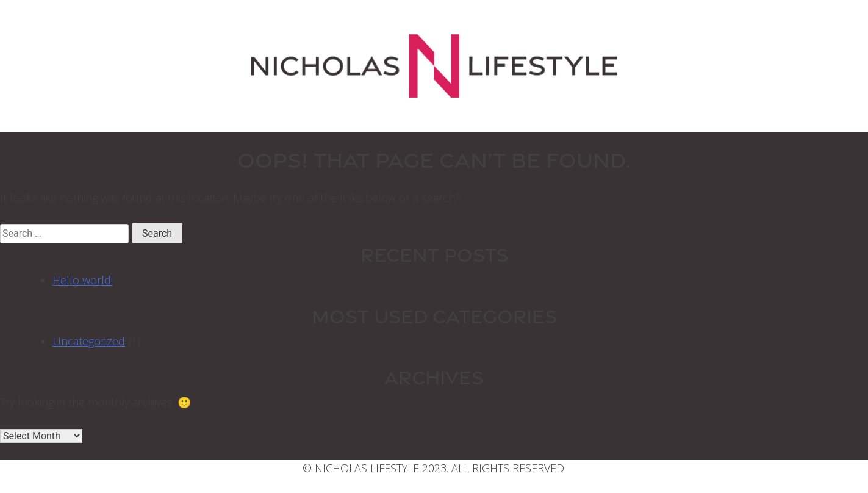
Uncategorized (89, 341)
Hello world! (83, 280)
